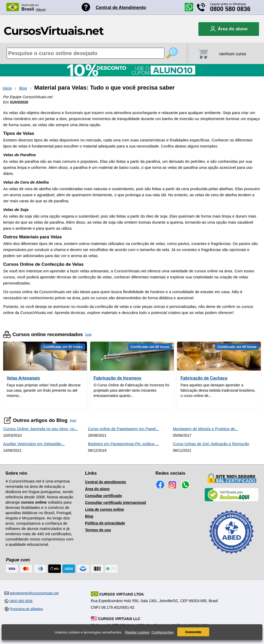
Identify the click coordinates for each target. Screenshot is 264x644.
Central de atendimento (106, 482)
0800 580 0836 (230, 9)
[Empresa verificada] (232, 500)
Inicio (7, 88)
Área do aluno (97, 489)
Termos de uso (98, 530)
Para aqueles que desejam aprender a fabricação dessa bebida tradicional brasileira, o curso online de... (218, 390)
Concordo (193, 632)
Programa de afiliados (26, 609)
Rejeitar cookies (137, 632)
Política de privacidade (105, 523)
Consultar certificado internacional (116, 503)
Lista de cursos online (105, 509)
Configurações (163, 632)
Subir (89, 335)
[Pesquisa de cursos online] (85, 53)
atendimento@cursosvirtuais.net (34, 593)
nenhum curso (233, 54)
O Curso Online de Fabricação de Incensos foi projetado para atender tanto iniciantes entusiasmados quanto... (131, 390)
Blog (23, 88)
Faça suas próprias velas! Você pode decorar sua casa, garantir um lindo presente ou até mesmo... (44, 390)
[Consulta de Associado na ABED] (232, 556)
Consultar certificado (104, 496)
